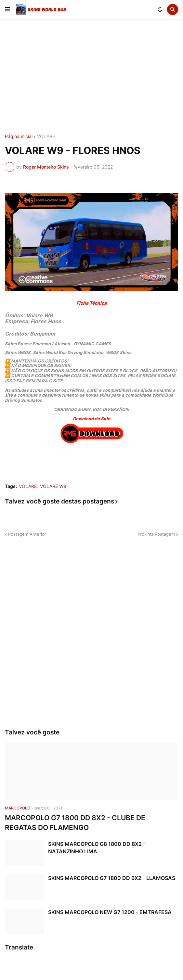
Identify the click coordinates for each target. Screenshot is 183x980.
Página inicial (19, 136)
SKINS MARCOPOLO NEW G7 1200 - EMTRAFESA (110, 912)
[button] (7, 9)
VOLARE (46, 136)
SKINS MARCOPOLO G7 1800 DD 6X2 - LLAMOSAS (112, 878)
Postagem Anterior (27, 534)
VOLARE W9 (53, 486)
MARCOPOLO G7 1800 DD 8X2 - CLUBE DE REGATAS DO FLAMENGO (75, 822)
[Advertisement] (91, 77)
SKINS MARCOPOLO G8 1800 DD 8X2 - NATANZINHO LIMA (97, 847)
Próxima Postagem (156, 534)
